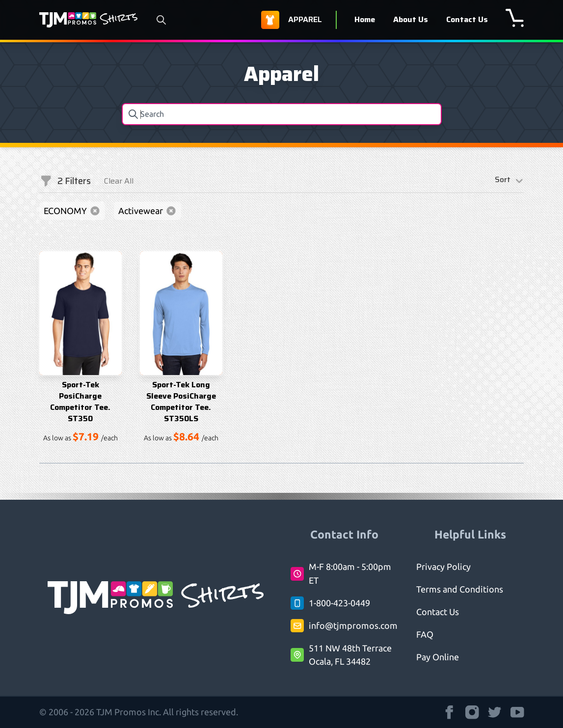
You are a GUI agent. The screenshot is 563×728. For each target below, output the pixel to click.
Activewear (147, 211)
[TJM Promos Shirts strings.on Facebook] (450, 712)
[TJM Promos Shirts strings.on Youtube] (517, 712)
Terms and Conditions (460, 589)
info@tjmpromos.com (353, 625)
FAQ (425, 634)
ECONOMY (72, 211)
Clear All (119, 181)
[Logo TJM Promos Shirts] (88, 20)
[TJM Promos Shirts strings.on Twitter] (495, 712)
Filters (65, 181)
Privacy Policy (443, 566)
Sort (509, 181)
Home (365, 19)
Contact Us (467, 19)
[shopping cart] (515, 18)
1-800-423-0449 (339, 603)
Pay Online (438, 657)
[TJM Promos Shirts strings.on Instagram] (472, 712)
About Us (411, 19)
